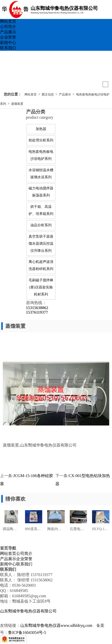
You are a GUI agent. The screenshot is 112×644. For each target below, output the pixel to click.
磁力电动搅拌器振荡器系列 (41, 192)
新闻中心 (8, 43)
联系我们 (8, 48)
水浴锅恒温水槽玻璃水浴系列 (41, 174)
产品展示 (8, 32)
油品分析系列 (41, 225)
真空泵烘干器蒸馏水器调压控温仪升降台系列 (41, 244)
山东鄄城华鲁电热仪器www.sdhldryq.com (56, 625)
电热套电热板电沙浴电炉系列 (41, 155)
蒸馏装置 (17, 104)
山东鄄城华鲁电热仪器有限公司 (28, 611)
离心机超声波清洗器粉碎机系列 (41, 265)
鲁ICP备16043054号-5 (27, 633)
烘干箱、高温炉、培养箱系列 (41, 210)
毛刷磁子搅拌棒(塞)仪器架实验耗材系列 (41, 287)
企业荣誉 (8, 37)
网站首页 (8, 21)
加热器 (41, 129)
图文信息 (48, 94)
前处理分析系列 (41, 140)
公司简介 (8, 27)
